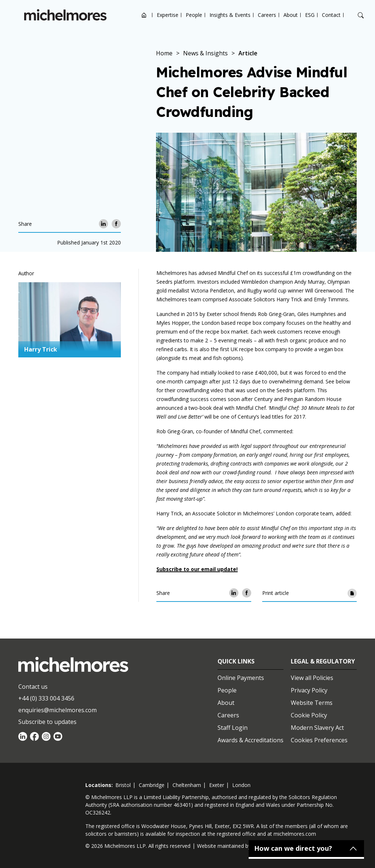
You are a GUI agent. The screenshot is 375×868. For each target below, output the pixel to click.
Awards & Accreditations (250, 740)
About (291, 15)
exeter (217, 785)
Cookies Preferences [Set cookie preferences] (319, 740)
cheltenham (187, 785)
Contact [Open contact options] (331, 15)
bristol (123, 785)
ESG (310, 15)
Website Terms (312, 703)
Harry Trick (41, 349)
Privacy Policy (309, 690)
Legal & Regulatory (323, 661)
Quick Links (236, 661)
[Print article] (352, 593)
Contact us (33, 687)
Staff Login (233, 728)
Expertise (168, 15)
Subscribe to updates (47, 722)
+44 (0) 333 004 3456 (46, 698)
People (194, 15)
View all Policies (312, 678)
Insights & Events (230, 15)
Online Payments (241, 678)
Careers (267, 15)
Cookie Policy (309, 715)
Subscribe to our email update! (197, 569)
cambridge (152, 785)
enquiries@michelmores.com (57, 710)
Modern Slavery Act (317, 728)
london (241, 785)
